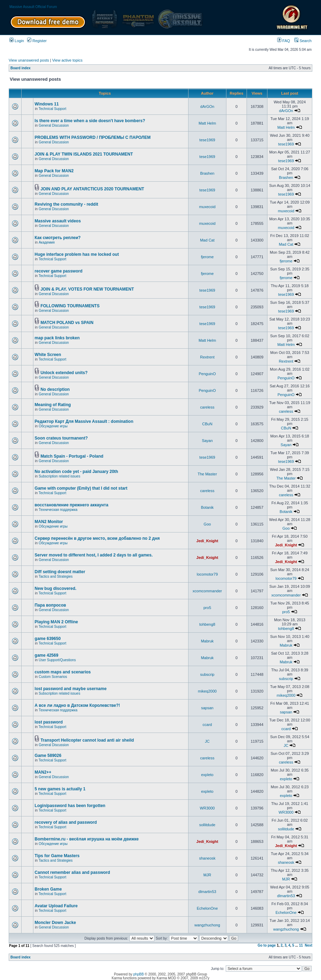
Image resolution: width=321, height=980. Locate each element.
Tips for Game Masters (57, 856)
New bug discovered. (56, 588)
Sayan (207, 441)
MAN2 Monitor (49, 522)
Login (17, 41)
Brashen (207, 173)
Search (303, 41)
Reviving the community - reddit (67, 204)
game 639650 (48, 639)
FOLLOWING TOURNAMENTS (70, 306)
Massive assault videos (58, 221)
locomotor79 (207, 574)
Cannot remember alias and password (73, 872)
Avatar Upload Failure (56, 906)
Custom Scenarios (53, 677)
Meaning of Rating (53, 405)
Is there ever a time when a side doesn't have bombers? (90, 121)
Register (37, 41)
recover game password (59, 271)
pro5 (207, 608)
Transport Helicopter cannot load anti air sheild (87, 740)
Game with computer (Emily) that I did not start (81, 488)
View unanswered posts (29, 60)
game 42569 (47, 655)
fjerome (207, 257)
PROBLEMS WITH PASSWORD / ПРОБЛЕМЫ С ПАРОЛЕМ (93, 137)
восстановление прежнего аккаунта (72, 505)
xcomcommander (207, 591)
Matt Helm (207, 123)
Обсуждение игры (53, 426)
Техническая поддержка (58, 510)
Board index (21, 68)
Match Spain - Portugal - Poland (72, 456)
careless (207, 407)
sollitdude (207, 825)
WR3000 (207, 808)
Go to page (267, 945)
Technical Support (53, 109)
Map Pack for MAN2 (54, 171)
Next (308, 945)
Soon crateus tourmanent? (61, 438)
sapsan (207, 708)
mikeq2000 (207, 691)
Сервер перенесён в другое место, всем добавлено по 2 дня (97, 538)
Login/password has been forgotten (70, 806)
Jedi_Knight (207, 541)
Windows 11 (47, 104)
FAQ (284, 41)
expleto (207, 775)
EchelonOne (207, 908)
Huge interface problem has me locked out (77, 254)
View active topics (67, 60)
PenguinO (207, 374)
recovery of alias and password (66, 822)
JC (207, 741)
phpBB (138, 974)
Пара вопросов (50, 605)
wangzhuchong (207, 925)
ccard (207, 725)
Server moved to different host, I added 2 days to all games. (94, 555)
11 (301, 945)
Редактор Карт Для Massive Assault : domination (84, 421)
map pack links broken (57, 338)
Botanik (207, 507)
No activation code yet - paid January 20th (77, 472)
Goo (207, 524)
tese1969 (207, 140)
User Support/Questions (57, 660)
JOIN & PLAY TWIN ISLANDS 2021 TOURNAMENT (84, 154)
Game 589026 (48, 756)
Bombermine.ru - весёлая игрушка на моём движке (87, 839)
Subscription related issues (59, 476)
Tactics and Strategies (56, 576)
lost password (49, 722)
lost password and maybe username (71, 689)
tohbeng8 (207, 624)
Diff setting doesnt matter (60, 572)
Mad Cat (207, 240)
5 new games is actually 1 (60, 789)
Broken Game (48, 889)
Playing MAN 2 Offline (57, 622)
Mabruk (207, 641)
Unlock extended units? (64, 373)
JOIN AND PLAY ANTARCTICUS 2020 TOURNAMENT (92, 189)
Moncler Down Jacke (55, 923)
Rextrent (207, 357)
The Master (207, 474)
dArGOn (207, 106)
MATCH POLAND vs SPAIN (67, 323)
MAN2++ (43, 772)
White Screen (48, 355)
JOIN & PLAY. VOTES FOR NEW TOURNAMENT (87, 289)
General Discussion (54, 125)
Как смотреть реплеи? (58, 238)
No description (55, 389)
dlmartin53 (207, 892)
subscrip (207, 674)
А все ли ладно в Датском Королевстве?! (77, 705)
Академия (47, 242)
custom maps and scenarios (63, 672)
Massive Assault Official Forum (33, 7)
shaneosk (207, 858)
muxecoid (207, 207)
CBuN (207, 424)
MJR (207, 875)
